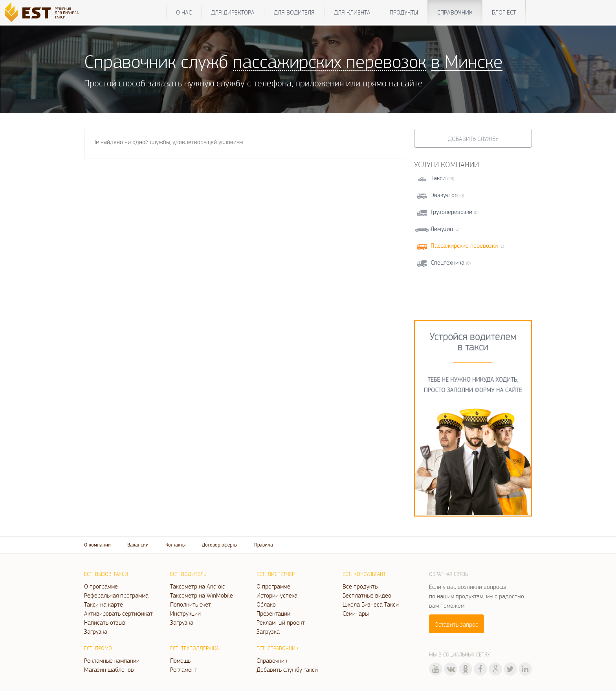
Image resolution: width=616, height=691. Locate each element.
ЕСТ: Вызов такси (106, 574)
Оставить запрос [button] (456, 624)
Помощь (180, 660)
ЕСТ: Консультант (364, 574)
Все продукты (360, 586)
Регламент (184, 669)
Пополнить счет (191, 604)
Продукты (404, 12)
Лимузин (442, 229)
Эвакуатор (444, 195)
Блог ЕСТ (504, 12)
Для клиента (352, 12)
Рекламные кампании (112, 660)
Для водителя (294, 12)
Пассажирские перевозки (464, 246)
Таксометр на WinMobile (202, 595)
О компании (97, 545)
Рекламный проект (281, 622)
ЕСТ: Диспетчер (276, 574)
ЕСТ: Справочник (278, 648)
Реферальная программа (116, 595)
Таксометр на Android (198, 586)
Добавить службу (473, 139)
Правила (264, 545)
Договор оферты (220, 545)
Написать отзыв (105, 622)
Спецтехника (447, 262)
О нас (184, 12)
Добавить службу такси (287, 669)
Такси (438, 178)
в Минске (467, 61)
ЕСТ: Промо (98, 648)
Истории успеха (277, 595)
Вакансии (138, 545)
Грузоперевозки (451, 212)
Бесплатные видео (367, 595)
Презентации (273, 613)
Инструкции (185, 613)
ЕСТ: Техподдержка (194, 648)
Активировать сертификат (118, 613)
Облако (266, 604)
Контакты (175, 545)
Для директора (233, 12)
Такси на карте (104, 604)
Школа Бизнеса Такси (371, 604)
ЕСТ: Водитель (188, 574)
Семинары (356, 613)
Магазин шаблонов (109, 669)
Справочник (455, 12)
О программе (101, 586)
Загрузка (96, 631)
